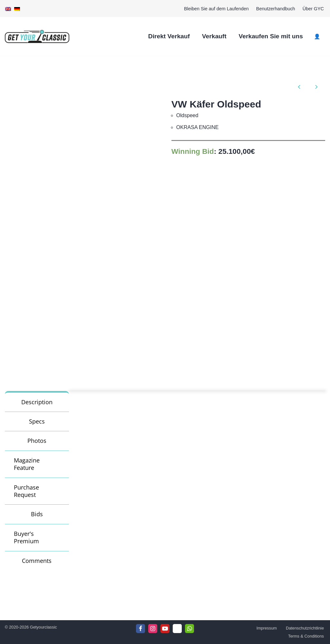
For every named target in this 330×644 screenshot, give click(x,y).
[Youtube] (165, 629)
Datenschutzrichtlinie (305, 628)
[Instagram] (153, 629)
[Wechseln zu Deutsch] (17, 9)
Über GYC (313, 9)
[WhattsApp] (189, 629)
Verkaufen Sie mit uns (271, 36)
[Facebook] (141, 629)
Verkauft (214, 36)
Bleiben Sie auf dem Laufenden (216, 9)
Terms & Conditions (306, 636)
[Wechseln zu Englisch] (8, 9)
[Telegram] (177, 629)
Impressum (267, 628)
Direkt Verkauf (169, 36)
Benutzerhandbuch (276, 9)
